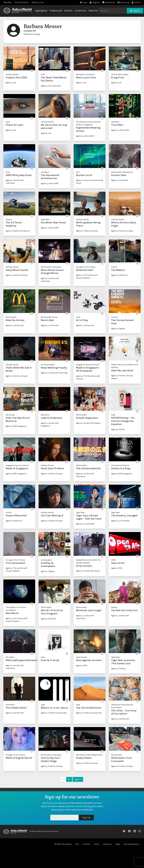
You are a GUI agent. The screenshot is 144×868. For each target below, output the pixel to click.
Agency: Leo (11, 83)
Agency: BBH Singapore (16, 426)
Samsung (10, 415)
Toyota (9, 219)
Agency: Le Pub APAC (85, 524)
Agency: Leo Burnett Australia (54, 373)
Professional (56, 11)
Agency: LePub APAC (85, 136)
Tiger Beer (45, 219)
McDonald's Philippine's (122, 172)
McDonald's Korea (49, 317)
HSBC (114, 560)
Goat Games (81, 657)
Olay (113, 415)
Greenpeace (46, 560)
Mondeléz (10, 657)
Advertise (107, 844)
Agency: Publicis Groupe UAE (54, 713)
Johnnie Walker (48, 365)
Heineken (115, 122)
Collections (80, 11)
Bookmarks (109, 2)
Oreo (43, 74)
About (97, 844)
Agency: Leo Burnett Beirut (88, 571)
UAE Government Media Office (89, 755)
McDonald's (11, 317)
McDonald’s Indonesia (51, 755)
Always (114, 607)
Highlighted (41, 11)
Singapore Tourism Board (87, 365)
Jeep (43, 705)
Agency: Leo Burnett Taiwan (88, 423)
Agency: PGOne (118, 429)
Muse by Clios (38, 2)
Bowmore (45, 415)
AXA (78, 172)
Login (84, 2)
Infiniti (114, 267)
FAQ (77, 844)
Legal (118, 844)
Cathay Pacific (12, 74)
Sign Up (86, 817)
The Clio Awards (22, 2)
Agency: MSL (117, 568)
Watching (123, 2)
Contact (86, 844)
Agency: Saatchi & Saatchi (18, 231)
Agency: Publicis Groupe (87, 231)
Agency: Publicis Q (119, 275)
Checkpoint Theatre (120, 465)
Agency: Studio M (48, 619)
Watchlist (93, 11)
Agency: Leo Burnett (15, 325)
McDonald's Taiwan (120, 74)
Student (68, 11)
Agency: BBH (82, 665)
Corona (114, 317)
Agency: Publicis (118, 669)
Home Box (10, 705)
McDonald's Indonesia (51, 267)
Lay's (8, 122)
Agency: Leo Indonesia (51, 86)
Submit (136, 2)
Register (95, 2)
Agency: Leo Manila (120, 180)
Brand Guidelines (131, 844)
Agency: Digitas (118, 328)
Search (135, 11)
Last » (78, 779)
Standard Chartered (85, 74)
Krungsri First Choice (86, 267)
